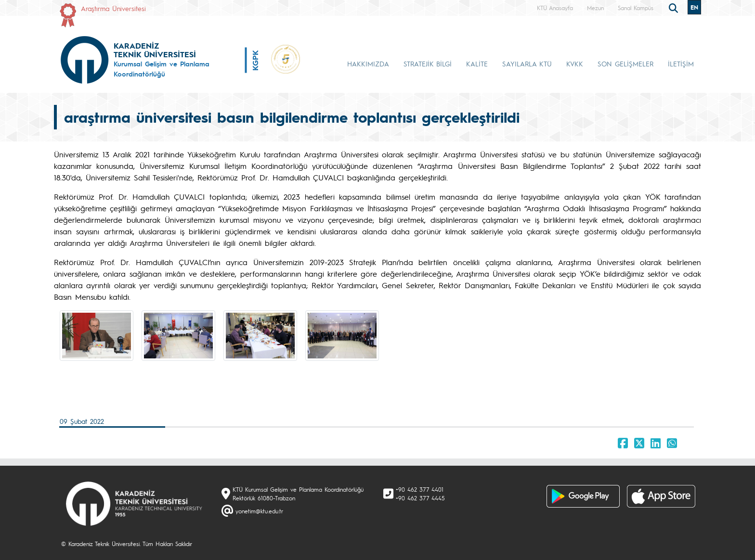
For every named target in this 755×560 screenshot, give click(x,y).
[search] (675, 7)
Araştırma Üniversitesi (113, 8)
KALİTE (477, 64)
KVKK (575, 64)
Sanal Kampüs (636, 8)
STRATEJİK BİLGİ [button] (428, 64)
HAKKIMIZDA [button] (368, 64)
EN (694, 7)
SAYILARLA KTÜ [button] (527, 64)
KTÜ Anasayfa (555, 8)
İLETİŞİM (681, 64)
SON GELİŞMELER (625, 64)
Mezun (595, 8)
